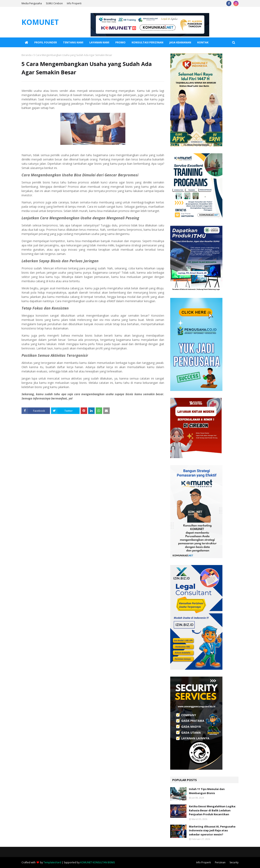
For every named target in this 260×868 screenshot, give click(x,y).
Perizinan (220, 862)
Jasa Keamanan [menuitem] (180, 42)
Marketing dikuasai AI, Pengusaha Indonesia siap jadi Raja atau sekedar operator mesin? (212, 830)
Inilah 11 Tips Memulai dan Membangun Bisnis (207, 791)
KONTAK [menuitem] (203, 42)
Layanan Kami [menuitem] (99, 42)
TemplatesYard (52, 862)
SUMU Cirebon (54, 3)
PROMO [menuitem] (120, 42)
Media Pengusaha (32, 3)
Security (234, 862)
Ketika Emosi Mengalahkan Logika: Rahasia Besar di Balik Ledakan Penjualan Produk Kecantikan (212, 810)
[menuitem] (26, 42)
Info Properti (74, 3)
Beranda (27, 55)
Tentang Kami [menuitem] (73, 42)
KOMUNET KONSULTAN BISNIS (97, 862)
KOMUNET (40, 22)
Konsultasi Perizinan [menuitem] (147, 42)
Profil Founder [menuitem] (46, 42)
